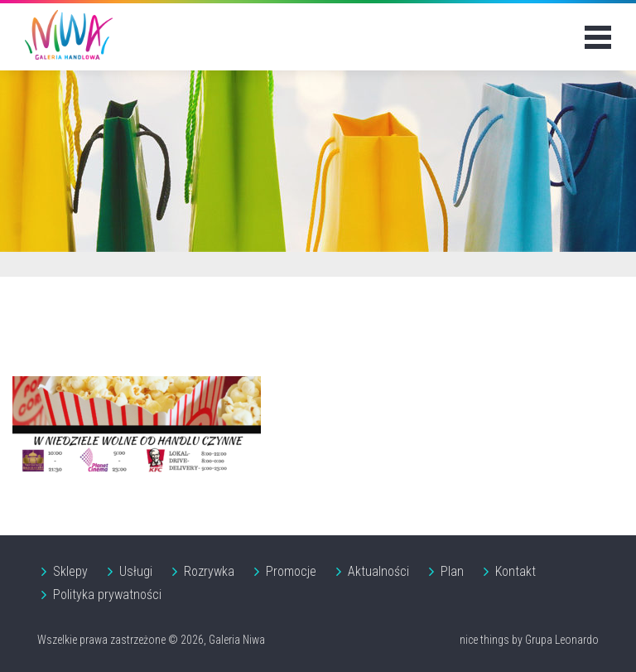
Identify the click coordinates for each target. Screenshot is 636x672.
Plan (452, 571)
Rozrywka (209, 571)
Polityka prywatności (107, 595)
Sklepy (70, 571)
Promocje (291, 571)
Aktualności (378, 571)
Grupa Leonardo (562, 640)
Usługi (136, 571)
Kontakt (516, 571)
